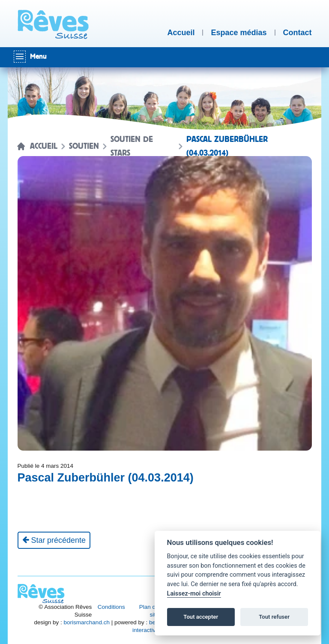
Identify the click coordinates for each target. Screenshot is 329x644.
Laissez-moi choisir (194, 594)
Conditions (111, 607)
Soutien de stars (132, 146)
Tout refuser (274, 617)
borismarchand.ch (87, 622)
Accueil (44, 146)
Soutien (84, 146)
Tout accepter (201, 617)
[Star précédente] (54, 540)
